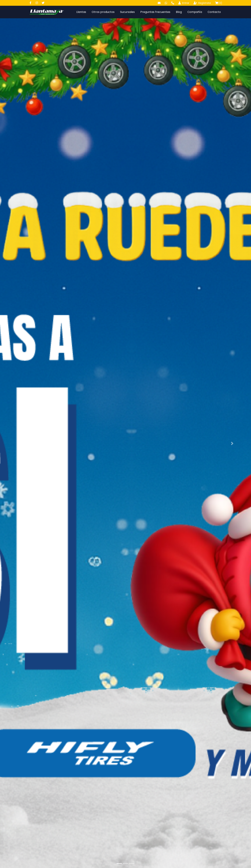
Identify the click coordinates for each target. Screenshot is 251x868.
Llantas (81, 12)
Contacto (214, 12)
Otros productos (103, 12)
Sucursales (127, 12)
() (219, 3)
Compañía (195, 12)
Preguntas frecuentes (155, 12)
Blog (179, 12)
